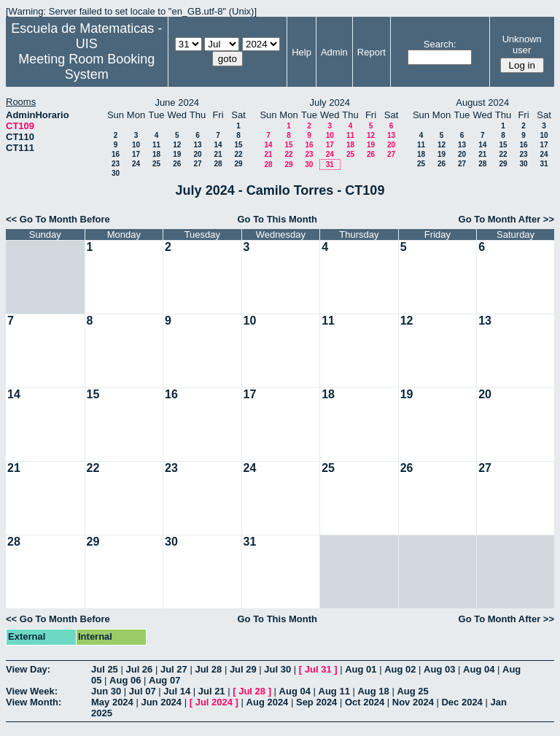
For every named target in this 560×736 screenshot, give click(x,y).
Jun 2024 (161, 702)
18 (156, 154)
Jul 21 (212, 691)
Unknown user (522, 44)
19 (177, 154)
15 (238, 145)
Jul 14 (177, 691)
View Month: (34, 702)
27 (197, 164)
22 (238, 154)
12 (177, 145)
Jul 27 (174, 669)
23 (116, 164)
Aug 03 (439, 669)
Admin (334, 52)
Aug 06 (125, 680)
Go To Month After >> (506, 219)
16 (116, 154)
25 (156, 164)
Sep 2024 (316, 702)
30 (116, 173)
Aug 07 (164, 680)
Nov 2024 (413, 702)
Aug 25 (412, 691)
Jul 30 (277, 669)
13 (197, 145)
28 (218, 164)
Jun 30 (106, 691)
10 (136, 145)
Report (372, 52)
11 (156, 145)
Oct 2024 (365, 702)
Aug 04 (479, 669)
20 (197, 154)
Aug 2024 (268, 702)
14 (218, 145)
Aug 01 (361, 669)
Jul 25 (105, 669)
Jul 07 (143, 691)
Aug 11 (334, 691)
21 (218, 154)
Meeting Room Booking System (86, 67)
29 (238, 164)
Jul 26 (139, 669)
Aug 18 (373, 691)
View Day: (28, 669)
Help (302, 52)
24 (136, 164)
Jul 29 (243, 669)
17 (136, 154)
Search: (440, 44)
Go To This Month (277, 219)
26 (177, 164)
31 (330, 164)
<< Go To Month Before (58, 219)
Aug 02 (400, 669)
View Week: (32, 691)
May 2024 (112, 702)
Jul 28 (208, 669)
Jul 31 (318, 669)
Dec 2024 (462, 702)
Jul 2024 (214, 702)
